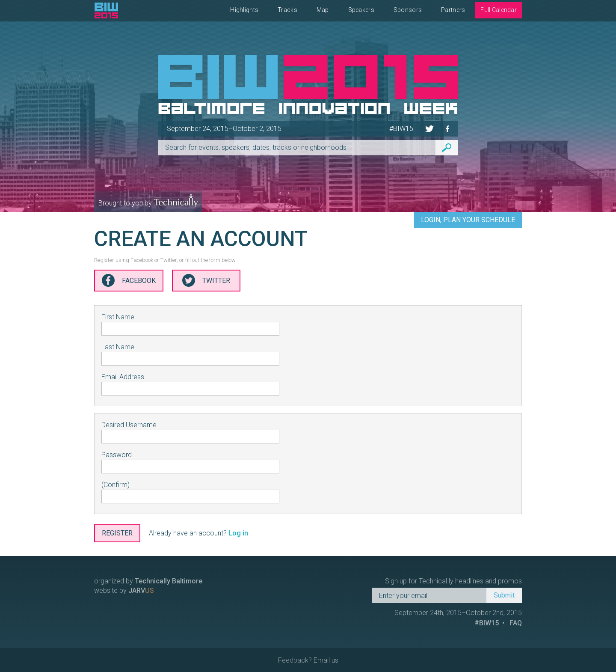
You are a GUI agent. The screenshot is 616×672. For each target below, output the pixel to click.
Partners (453, 10)
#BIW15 (401, 129)
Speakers (361, 10)
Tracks (287, 10)
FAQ (516, 623)
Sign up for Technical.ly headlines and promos (453, 581)
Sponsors (408, 10)
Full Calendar (499, 10)
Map (323, 10)
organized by (148, 581)
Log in (238, 533)
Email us (326, 660)
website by (124, 590)
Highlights (244, 10)
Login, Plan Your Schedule (468, 220)
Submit (504, 595)
